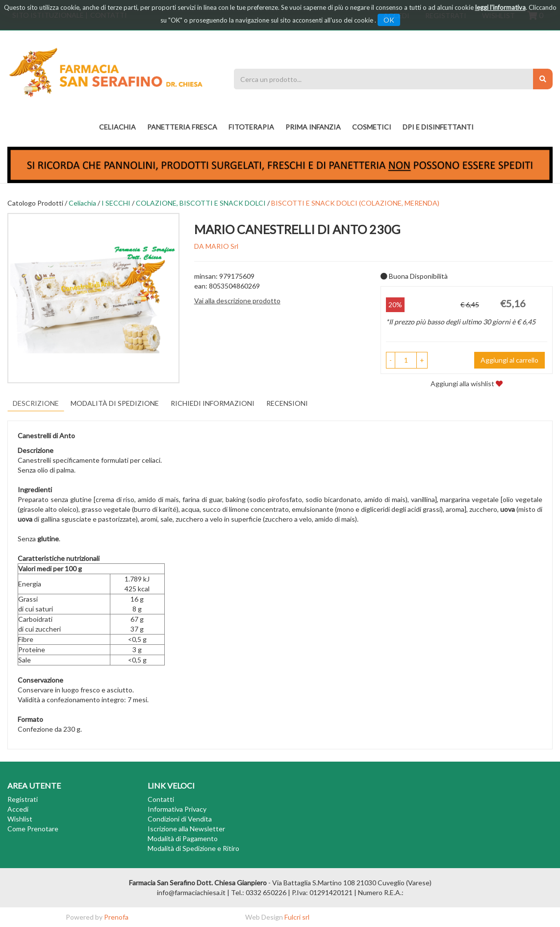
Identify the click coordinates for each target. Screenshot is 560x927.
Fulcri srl (297, 917)
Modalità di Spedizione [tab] (115, 403)
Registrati (23, 799)
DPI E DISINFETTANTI (438, 127)
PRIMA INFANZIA (313, 127)
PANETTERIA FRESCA (182, 127)
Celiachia (117, 127)
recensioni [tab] (287, 403)
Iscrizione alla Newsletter (186, 829)
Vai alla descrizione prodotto (237, 301)
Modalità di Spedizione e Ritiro (193, 848)
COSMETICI (372, 127)
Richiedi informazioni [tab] (213, 403)
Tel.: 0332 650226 (259, 892)
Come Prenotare (33, 829)
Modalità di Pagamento (183, 838)
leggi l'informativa (500, 7)
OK (389, 20)
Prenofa (116, 917)
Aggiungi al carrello (509, 360)
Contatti (161, 799)
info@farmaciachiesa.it (191, 892)
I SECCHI (116, 203)
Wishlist (20, 819)
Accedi (18, 809)
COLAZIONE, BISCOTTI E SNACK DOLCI (201, 203)
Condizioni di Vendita (180, 819)
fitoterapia (251, 127)
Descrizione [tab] (36, 403)
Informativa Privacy (177, 809)
